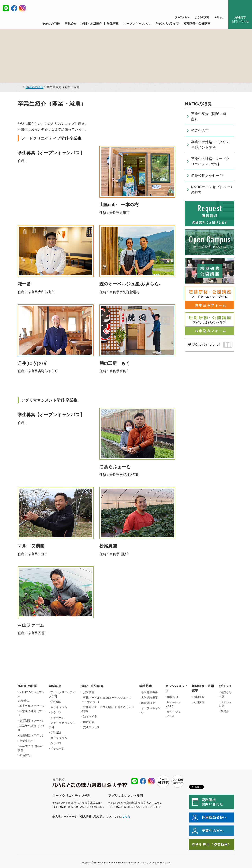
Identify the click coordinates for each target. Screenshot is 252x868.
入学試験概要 (150, 698)
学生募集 (146, 686)
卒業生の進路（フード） (31, 713)
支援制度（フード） (32, 721)
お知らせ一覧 (225, 694)
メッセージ (57, 718)
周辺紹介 (89, 722)
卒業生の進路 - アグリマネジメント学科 (210, 145)
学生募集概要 (150, 692)
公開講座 (199, 702)
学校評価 (25, 756)
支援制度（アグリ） (32, 735)
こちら (126, 817)
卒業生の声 (200, 131)
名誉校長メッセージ (207, 176)
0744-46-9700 (69, 807)
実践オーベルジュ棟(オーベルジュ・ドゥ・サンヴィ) (106, 700)
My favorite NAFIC (173, 704)
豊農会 (225, 711)
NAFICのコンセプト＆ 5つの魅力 (31, 696)
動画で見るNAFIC (173, 714)
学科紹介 (55, 686)
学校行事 (173, 697)
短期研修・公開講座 (203, 688)
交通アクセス (182, 17)
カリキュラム (59, 707)
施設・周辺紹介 (92, 686)
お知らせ (219, 17)
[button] (52, 24)
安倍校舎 (89, 692)
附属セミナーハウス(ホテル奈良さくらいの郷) (108, 709)
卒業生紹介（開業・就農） (209, 116)
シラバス (56, 712)
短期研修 (199, 697)
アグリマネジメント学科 (62, 725)
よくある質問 (202, 17)
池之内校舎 (90, 716)
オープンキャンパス (150, 710)
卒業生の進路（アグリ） (31, 728)
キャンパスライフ (176, 688)
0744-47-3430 (125, 807)
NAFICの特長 (34, 87)
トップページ (19, 87)
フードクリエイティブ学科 (62, 694)
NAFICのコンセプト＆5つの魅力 (211, 190)
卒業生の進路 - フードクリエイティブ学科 (210, 161)
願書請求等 (148, 703)
